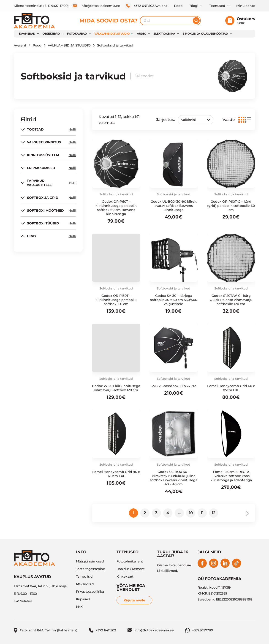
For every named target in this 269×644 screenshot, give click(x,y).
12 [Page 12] (214, 513)
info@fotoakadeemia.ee (96, 6)
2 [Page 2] (145, 513)
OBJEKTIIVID (51, 34)
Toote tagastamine (91, 569)
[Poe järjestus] (196, 120)
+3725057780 (199, 630)
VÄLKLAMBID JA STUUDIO (112, 34)
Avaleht (161, 6)
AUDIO (141, 34)
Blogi (194, 6)
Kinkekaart (125, 576)
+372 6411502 (139, 6)
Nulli (72, 129)
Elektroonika (164, 34)
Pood (178, 6)
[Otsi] (196, 21)
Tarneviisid (84, 576)
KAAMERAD (27, 34)
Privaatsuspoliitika (90, 592)
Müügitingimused (90, 561)
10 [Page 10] (191, 513)
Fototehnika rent (130, 561)
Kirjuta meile (134, 600)
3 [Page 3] (156, 513)
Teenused (217, 6)
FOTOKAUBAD (77, 34)
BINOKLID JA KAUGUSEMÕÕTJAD (205, 34)
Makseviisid (85, 584)
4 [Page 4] (168, 513)
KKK (79, 607)
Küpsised (83, 599)
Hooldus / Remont (131, 569)
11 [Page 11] (202, 513)
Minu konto (246, 6)
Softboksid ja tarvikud (116, 194)
